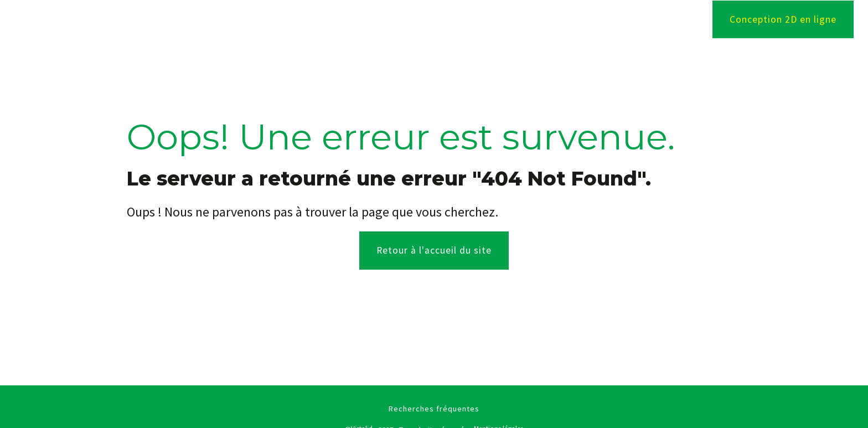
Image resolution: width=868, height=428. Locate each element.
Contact (659, 19)
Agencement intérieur (368, 19)
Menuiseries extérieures (484, 19)
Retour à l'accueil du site (434, 250)
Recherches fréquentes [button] (434, 409)
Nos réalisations (589, 19)
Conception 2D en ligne (783, 19)
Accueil (290, 19)
